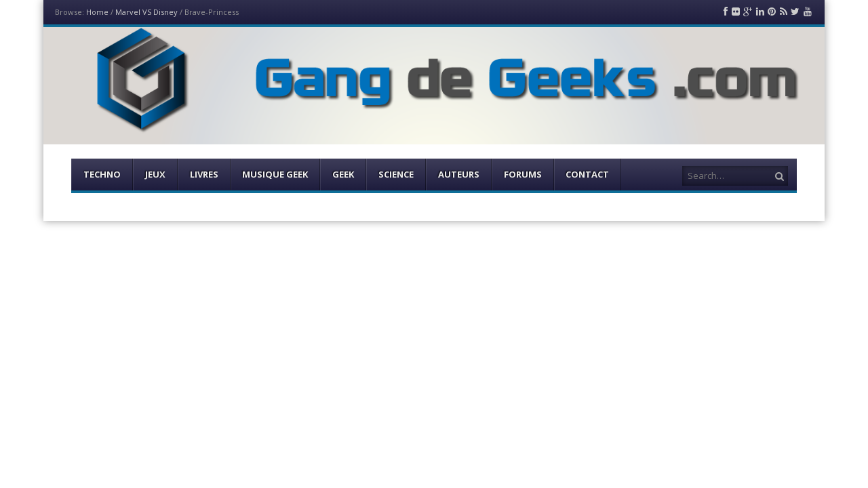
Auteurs (459, 174)
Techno (102, 174)
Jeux (155, 174)
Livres (204, 174)
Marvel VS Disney (146, 12)
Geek (343, 174)
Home (97, 12)
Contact (587, 174)
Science (396, 174)
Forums (523, 174)
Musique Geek (275, 174)
